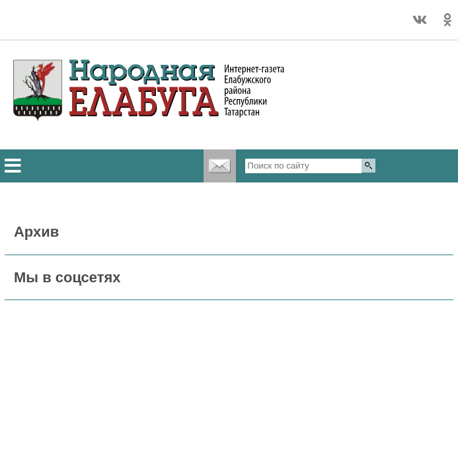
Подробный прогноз (85, 26)
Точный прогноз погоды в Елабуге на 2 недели (85, 14)
